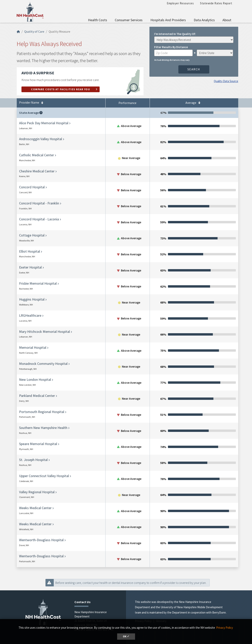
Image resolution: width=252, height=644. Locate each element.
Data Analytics (204, 20)
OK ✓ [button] (126, 636)
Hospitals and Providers (168, 20)
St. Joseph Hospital (33, 460)
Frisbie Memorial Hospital (38, 283)
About (227, 20)
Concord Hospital (32, 187)
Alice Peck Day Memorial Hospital (44, 123)
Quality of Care (34, 31)
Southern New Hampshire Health (43, 428)
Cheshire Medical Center (37, 171)
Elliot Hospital (30, 251)
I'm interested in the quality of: (175, 34)
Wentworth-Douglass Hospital (41, 540)
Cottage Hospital (32, 235)
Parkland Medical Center (37, 396)
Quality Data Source (226, 81)
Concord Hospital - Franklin (39, 203)
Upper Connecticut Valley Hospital (44, 476)
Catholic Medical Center (37, 155)
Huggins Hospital (32, 299)
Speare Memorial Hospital (38, 444)
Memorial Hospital (33, 347)
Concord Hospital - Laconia (39, 219)
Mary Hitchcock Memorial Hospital (44, 332)
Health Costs (98, 20)
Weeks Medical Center (35, 508)
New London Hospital (35, 379)
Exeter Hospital (30, 267)
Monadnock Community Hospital (43, 364)
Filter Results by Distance (171, 47)
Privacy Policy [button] (225, 628)
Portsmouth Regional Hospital (42, 412)
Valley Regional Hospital (37, 492)
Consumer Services (129, 20)
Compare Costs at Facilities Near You (61, 89)
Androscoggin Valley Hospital (41, 139)
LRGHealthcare (30, 315)
